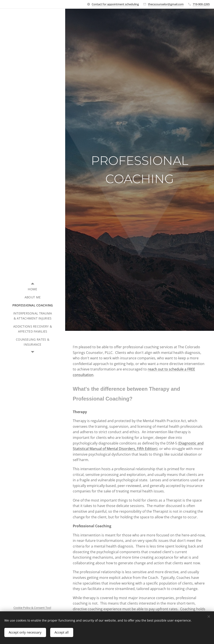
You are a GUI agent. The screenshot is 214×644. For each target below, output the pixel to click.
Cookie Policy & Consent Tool (32, 608)
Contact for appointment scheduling (115, 4)
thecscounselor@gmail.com (166, 4)
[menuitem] (33, 289)
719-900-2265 (201, 4)
